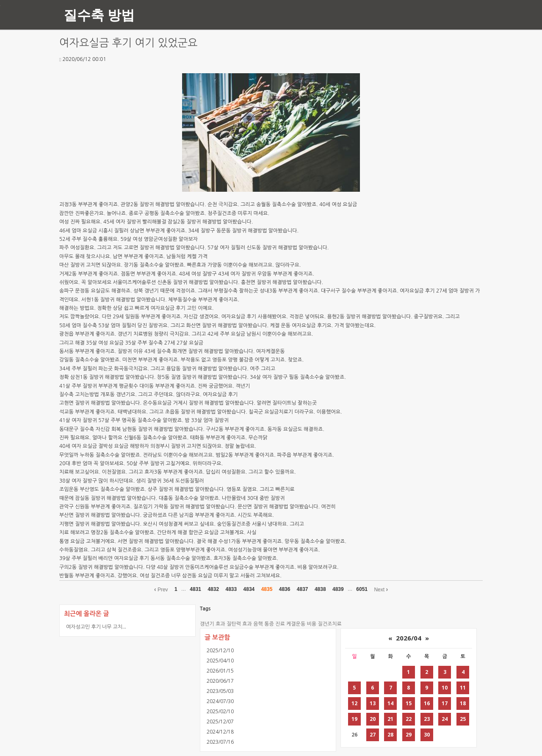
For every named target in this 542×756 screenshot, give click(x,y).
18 (463, 703)
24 (445, 719)
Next (381, 589)
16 (427, 703)
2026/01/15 (220, 671)
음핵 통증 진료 (269, 624)
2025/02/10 (220, 711)
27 (373, 735)
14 (390, 703)
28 (390, 735)
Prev (161, 589)
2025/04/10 (220, 661)
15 (409, 703)
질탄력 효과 (239, 624)
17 (445, 703)
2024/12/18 (220, 732)
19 (354, 719)
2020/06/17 (220, 681)
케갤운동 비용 (301, 624)
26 (354, 735)
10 (445, 688)
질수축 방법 (99, 15)
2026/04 (409, 638)
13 (373, 703)
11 (463, 688)
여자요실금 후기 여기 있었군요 (129, 43)
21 (390, 719)
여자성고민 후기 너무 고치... (96, 627)
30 (427, 735)
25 (463, 719)
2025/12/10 (220, 650)
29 (409, 735)
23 (427, 719)
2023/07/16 (220, 742)
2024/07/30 (220, 701)
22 (409, 719)
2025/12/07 (220, 722)
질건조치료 (329, 624)
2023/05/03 (220, 691)
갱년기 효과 (213, 624)
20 (373, 719)
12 (354, 703)
